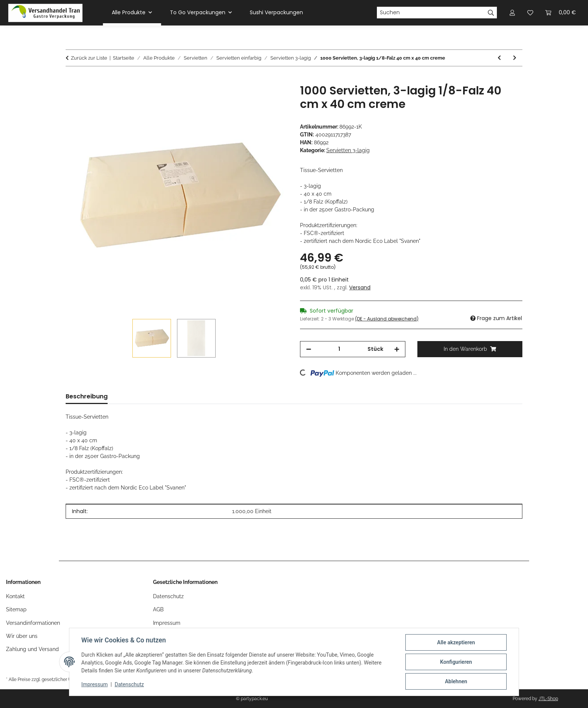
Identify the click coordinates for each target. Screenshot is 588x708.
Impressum (94, 685)
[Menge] (339, 349)
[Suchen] (431, 13)
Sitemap (16, 609)
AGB (158, 609)
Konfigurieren (456, 662)
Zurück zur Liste (89, 58)
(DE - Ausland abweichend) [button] (387, 319)
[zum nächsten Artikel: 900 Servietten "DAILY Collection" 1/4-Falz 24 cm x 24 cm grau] (515, 58)
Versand (360, 287)
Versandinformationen (33, 623)
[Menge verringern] (309, 349)
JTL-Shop (548, 699)
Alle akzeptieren (456, 642)
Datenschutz (129, 685)
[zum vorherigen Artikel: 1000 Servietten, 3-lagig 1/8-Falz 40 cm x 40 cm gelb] (499, 58)
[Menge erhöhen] (397, 349)
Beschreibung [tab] (87, 396)
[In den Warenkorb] (72, 80)
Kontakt (15, 596)
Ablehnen (456, 681)
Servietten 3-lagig (348, 150)
